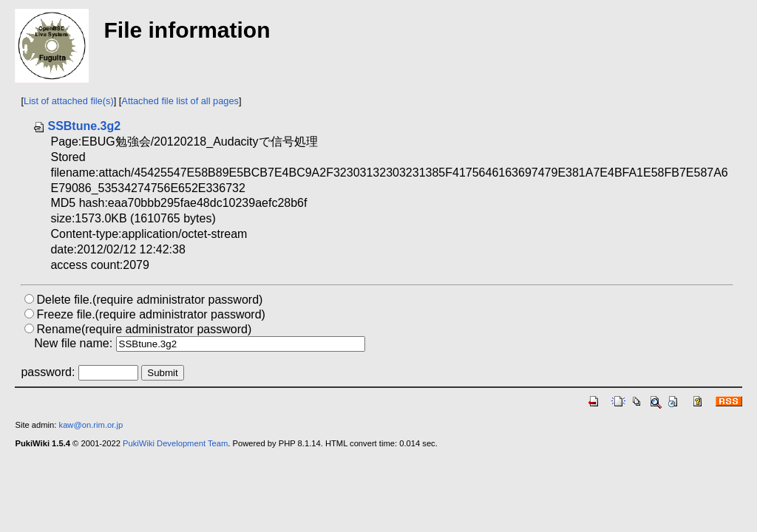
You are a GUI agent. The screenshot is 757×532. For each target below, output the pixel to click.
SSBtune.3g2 (77, 126)
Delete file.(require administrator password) (149, 300)
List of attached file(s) (69, 101)
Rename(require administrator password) (144, 329)
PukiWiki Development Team (175, 443)
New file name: (73, 343)
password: (48, 372)
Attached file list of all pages (180, 101)
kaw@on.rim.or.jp (91, 425)
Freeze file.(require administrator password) (150, 314)
